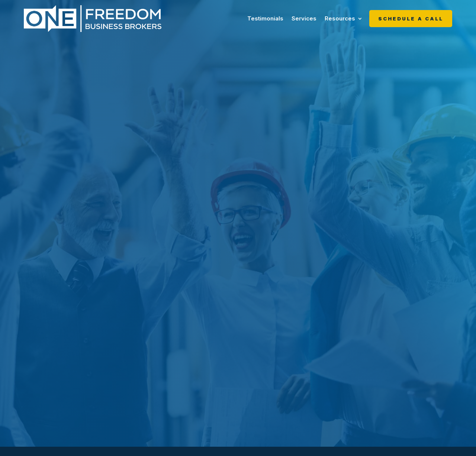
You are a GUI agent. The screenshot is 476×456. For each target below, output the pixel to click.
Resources (340, 18)
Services (304, 18)
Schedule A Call (411, 19)
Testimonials (265, 18)
